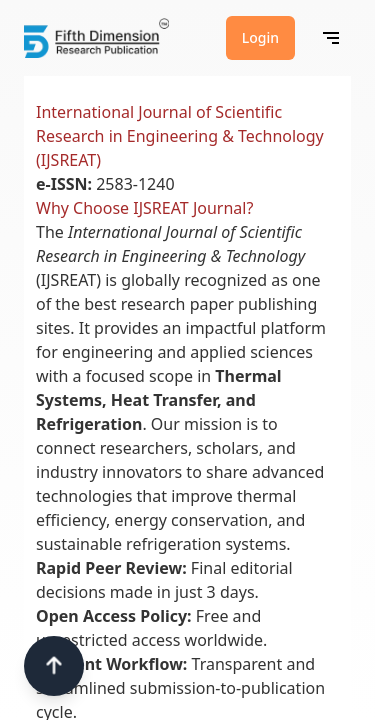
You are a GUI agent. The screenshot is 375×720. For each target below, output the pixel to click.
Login (260, 37)
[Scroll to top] (54, 666)
